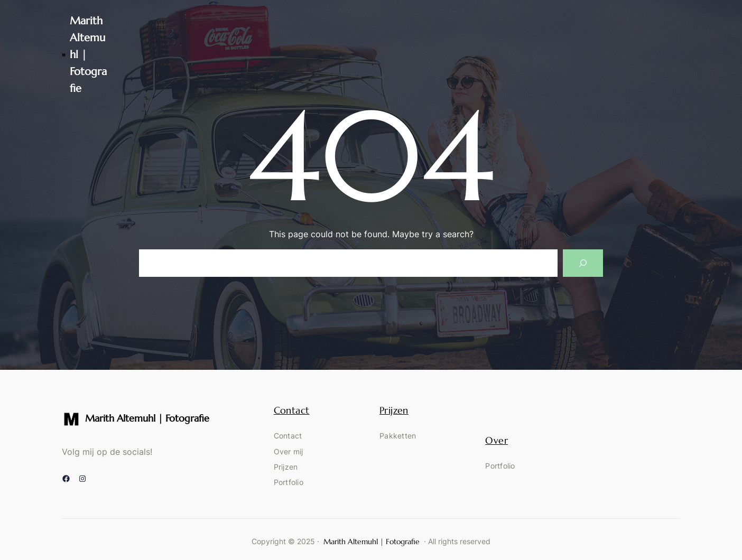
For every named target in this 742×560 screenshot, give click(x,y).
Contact (292, 410)
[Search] (583, 263)
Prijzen (394, 410)
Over (497, 440)
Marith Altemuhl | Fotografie (147, 418)
